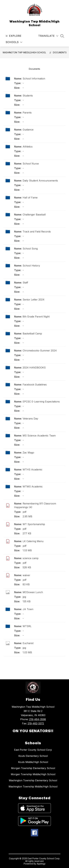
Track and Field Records (37, 232)
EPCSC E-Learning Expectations (41, 402)
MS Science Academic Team (39, 436)
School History (31, 266)
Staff (25, 283)
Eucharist (28, 643)
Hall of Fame (30, 198)
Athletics (28, 147)
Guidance (28, 130)
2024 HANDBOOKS (34, 368)
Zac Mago (28, 453)
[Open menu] (13, 36)
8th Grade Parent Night (36, 317)
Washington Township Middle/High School (33, 787)
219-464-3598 (38, 719)
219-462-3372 (36, 723)
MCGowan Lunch (33, 592)
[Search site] (62, 36)
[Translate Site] (48, 36)
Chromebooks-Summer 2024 (40, 351)
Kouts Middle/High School (33, 762)
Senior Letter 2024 (34, 300)
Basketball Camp (32, 334)
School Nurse (31, 164)
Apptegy (41, 864)
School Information (34, 79)
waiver (26, 575)
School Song (30, 249)
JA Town (28, 609)
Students (28, 96)
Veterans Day (30, 419)
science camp (31, 558)
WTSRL (27, 626)
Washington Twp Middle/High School (24, 52)
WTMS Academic (33, 487)
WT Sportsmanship (34, 524)
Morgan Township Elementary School (33, 768)
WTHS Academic (33, 470)
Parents (27, 113)
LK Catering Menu (33, 541)
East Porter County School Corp (33, 750)
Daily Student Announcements (40, 181)
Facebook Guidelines (35, 385)
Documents (60, 52)
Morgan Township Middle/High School (33, 774)
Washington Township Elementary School (33, 780)
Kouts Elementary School (33, 756)
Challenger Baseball (34, 215)
